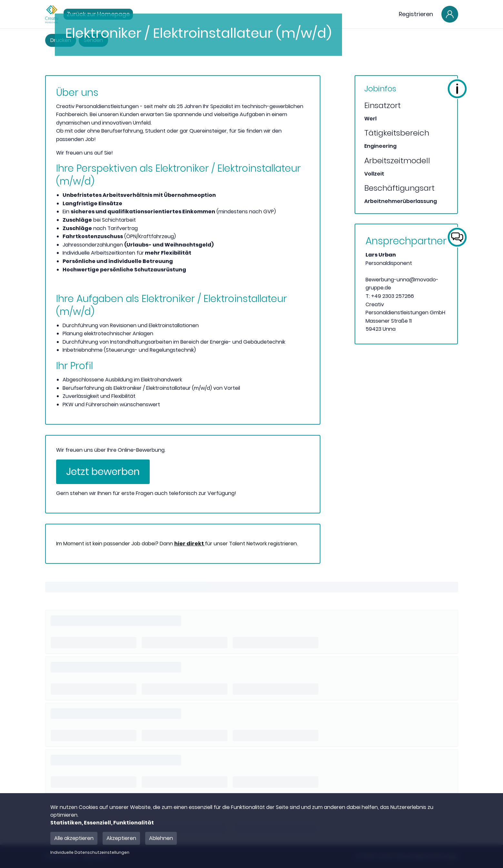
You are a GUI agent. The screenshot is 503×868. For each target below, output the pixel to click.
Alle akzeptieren (74, 838)
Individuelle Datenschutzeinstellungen (90, 853)
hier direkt (190, 544)
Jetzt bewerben (103, 472)
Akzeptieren (121, 838)
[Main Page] (52, 14)
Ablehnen (161, 838)
